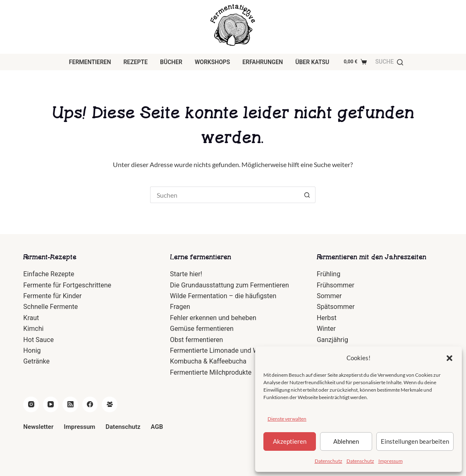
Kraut (31, 318)
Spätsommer (336, 307)
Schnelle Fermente (50, 307)
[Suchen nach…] (225, 195)
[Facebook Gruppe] (110, 404)
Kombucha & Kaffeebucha (208, 361)
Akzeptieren (290, 441)
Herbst (327, 318)
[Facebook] (90, 404)
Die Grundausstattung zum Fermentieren (229, 285)
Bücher (171, 62)
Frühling (329, 274)
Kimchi (33, 329)
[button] (449, 358)
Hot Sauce (38, 340)
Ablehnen (346, 441)
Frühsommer (336, 285)
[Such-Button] (307, 195)
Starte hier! (186, 274)
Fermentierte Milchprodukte (211, 372)
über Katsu (312, 62)
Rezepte (135, 62)
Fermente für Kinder (52, 296)
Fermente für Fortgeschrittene (67, 285)
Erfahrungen (263, 62)
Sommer (329, 296)
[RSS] (70, 404)
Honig (32, 350)
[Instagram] (31, 404)
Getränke (36, 361)
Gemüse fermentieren (202, 329)
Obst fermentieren (196, 340)
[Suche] (389, 62)
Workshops (212, 62)
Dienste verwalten (287, 419)
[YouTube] (51, 404)
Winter (326, 329)
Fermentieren (90, 62)
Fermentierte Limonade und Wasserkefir (229, 350)
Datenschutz (329, 461)
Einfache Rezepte (49, 274)
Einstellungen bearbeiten (415, 441)
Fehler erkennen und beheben (213, 318)
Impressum (391, 461)
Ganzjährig (332, 340)
